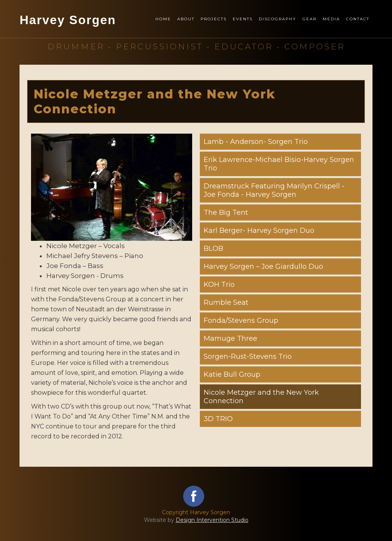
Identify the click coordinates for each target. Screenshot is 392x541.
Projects (214, 19)
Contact (358, 19)
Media (331, 19)
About (186, 19)
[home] (68, 28)
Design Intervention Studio (212, 520)
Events (243, 19)
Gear (310, 19)
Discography (278, 19)
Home (163, 19)
